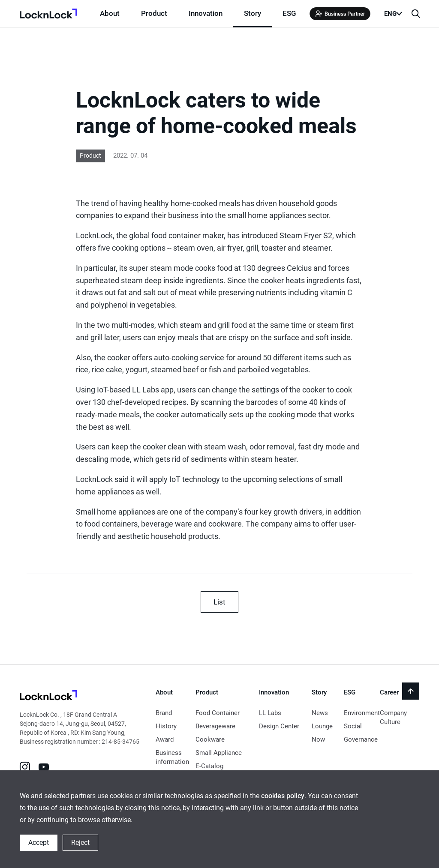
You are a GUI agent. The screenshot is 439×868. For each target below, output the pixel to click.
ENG (390, 14)
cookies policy (283, 796)
